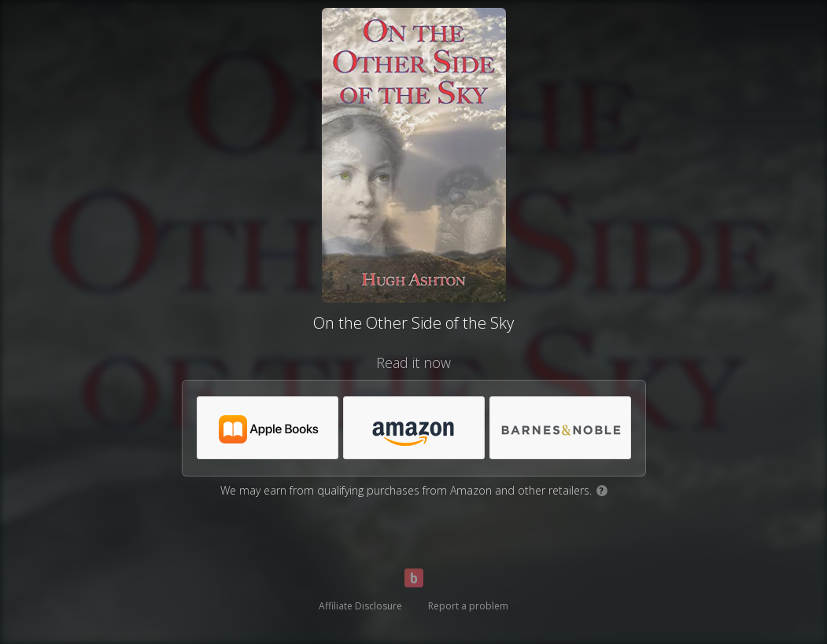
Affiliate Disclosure (360, 606)
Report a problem (468, 606)
